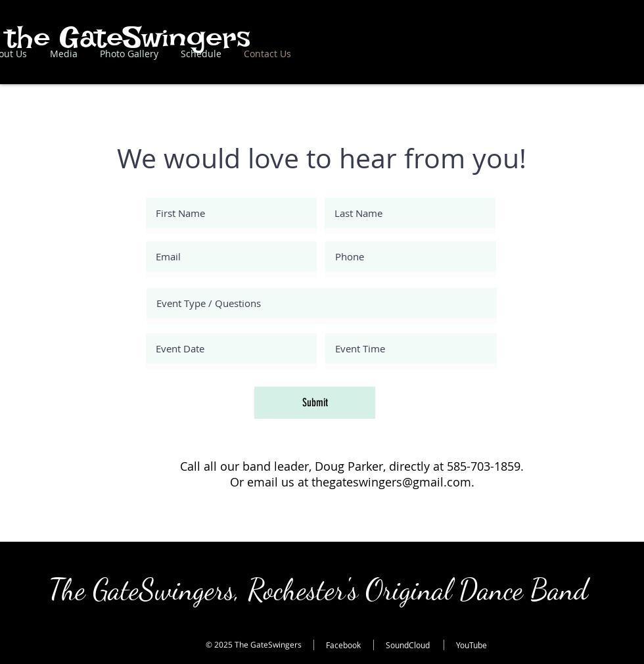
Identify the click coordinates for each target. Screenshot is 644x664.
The (71, 590)
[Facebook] (352, 645)
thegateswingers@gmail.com (391, 482)
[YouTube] (482, 645)
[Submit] (315, 403)
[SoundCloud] (418, 645)
